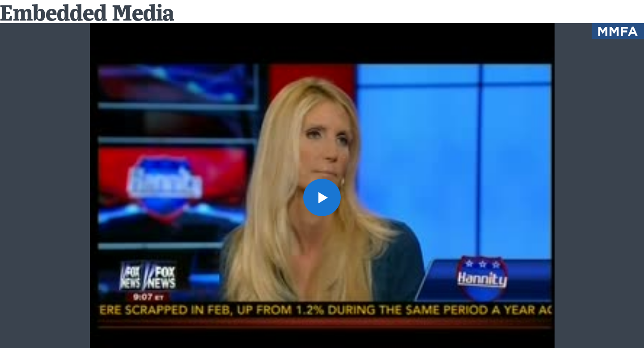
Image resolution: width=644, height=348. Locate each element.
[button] (322, 197)
